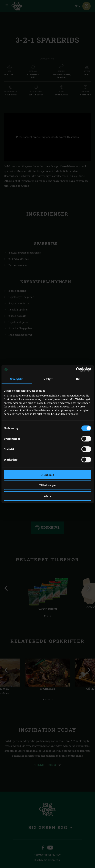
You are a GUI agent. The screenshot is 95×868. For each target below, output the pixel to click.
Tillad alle (47, 474)
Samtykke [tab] (17, 379)
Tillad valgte (47, 485)
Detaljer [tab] (47, 379)
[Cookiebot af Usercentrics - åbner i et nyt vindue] (76, 369)
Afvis (47, 496)
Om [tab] (78, 379)
